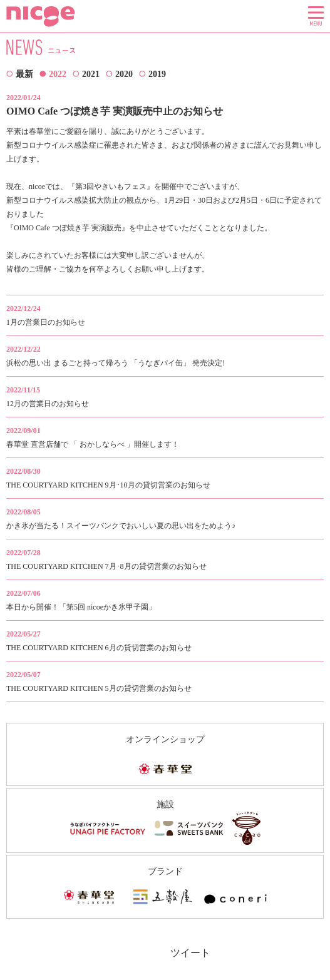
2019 (157, 74)
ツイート (190, 953)
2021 (91, 74)
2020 (124, 74)
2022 (58, 74)
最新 (24, 74)
